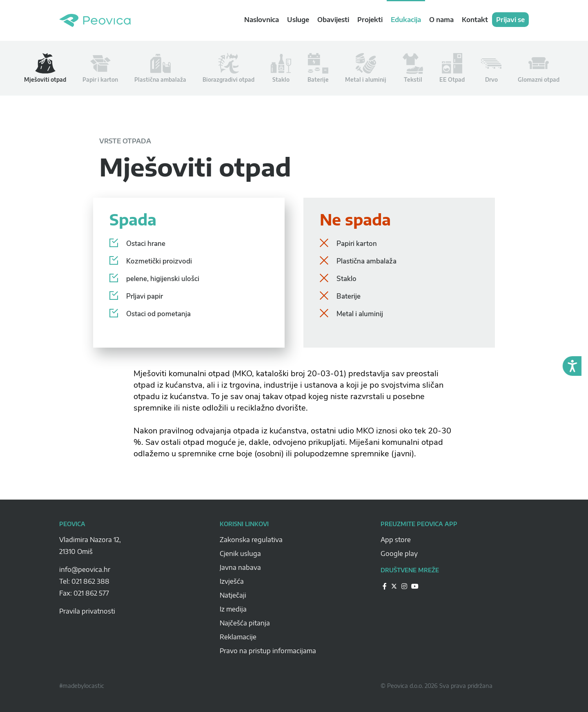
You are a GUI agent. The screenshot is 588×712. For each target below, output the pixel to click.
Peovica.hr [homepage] (95, 20)
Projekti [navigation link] (370, 20)
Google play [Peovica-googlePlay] (399, 554)
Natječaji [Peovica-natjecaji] (233, 595)
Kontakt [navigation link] (475, 20)
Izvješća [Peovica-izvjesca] (232, 581)
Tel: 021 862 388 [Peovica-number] (84, 581)
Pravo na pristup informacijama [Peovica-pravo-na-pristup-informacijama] (268, 651)
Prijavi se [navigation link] (510, 20)
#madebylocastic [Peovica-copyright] (82, 686)
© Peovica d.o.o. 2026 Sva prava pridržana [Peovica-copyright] (437, 686)
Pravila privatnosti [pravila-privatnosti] (87, 611)
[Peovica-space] (133, 561)
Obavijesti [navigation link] (333, 20)
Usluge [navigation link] (298, 20)
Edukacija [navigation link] (406, 20)
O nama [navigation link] (441, 20)
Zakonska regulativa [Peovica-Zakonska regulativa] (251, 540)
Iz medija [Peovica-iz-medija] (233, 609)
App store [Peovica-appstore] (396, 540)
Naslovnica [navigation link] (262, 20)
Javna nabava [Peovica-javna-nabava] (240, 567)
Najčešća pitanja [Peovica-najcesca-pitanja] (245, 623)
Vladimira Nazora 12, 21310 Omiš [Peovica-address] (90, 546)
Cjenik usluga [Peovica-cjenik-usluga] (240, 554)
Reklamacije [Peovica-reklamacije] (238, 637)
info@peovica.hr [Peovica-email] (85, 569)
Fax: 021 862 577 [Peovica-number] (84, 593)
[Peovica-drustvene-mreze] (385, 586)
